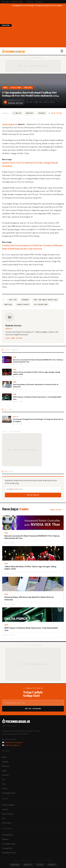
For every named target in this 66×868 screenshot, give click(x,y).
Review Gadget (8, 805)
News (4, 757)
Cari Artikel (7, 823)
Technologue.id (9, 124)
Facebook (42, 113)
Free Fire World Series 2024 (45, 300)
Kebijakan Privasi (9, 853)
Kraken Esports (23, 304)
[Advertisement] (39, 27)
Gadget (5, 762)
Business (6, 766)
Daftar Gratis (33, 495)
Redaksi (5, 839)
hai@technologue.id (12, 745)
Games (5, 809)
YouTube (40, 865)
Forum (5, 789)
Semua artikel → (57, 510)
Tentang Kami (8, 835)
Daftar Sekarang (33, 709)
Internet (5, 775)
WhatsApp (30, 113)
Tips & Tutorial (8, 814)
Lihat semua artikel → (15, 338)
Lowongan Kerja (9, 793)
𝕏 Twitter (17, 113)
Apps (4, 771)
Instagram (15, 865)
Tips (4, 784)
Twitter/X (28, 865)
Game (5, 88)
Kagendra (25, 300)
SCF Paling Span (41, 304)
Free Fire (13, 300)
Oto (4, 780)
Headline (28, 88)
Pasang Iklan (7, 848)
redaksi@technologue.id (14, 742)
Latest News (16, 88)
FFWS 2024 (8, 304)
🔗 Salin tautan (55, 113)
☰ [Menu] (62, 51)
